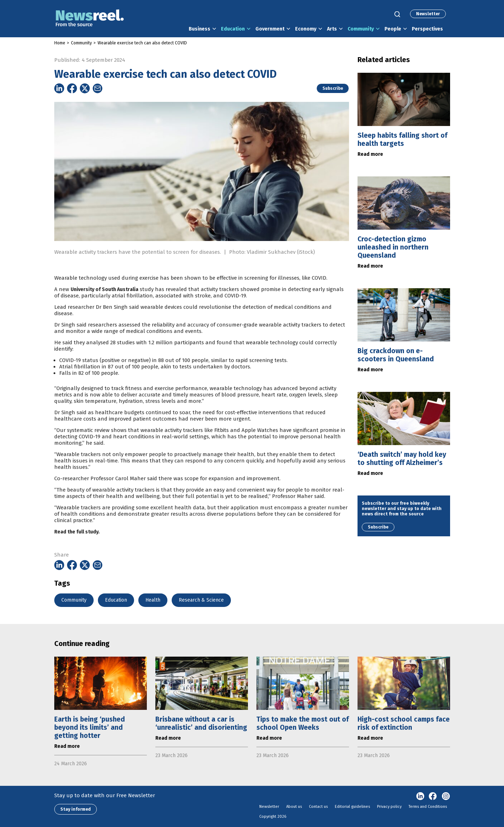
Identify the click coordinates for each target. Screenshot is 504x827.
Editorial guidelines (352, 807)
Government (270, 29)
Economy (306, 29)
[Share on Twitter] (85, 88)
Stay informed (76, 809)
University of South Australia (104, 303)
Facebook (433, 796)
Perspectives (427, 29)
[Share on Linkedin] (59, 88)
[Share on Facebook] (72, 88)
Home (60, 43)
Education (233, 29)
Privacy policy (389, 807)
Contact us (318, 807)
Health (153, 600)
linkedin (420, 796)
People (393, 29)
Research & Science (201, 600)
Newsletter (428, 14)
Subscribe (333, 88)
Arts (332, 29)
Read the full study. (77, 545)
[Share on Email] (98, 88)
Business (200, 29)
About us (294, 807)
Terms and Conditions (428, 807)
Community (361, 29)
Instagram (446, 796)
